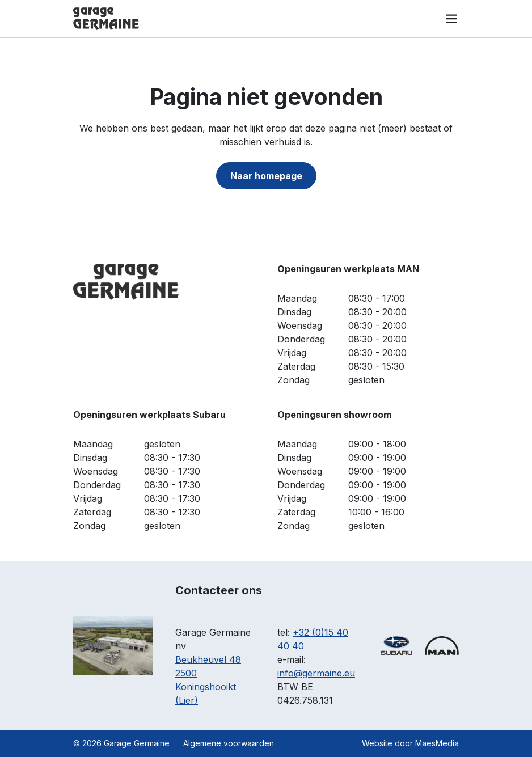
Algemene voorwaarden (229, 743)
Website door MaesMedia (410, 743)
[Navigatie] (451, 19)
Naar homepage (266, 176)
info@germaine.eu (316, 673)
